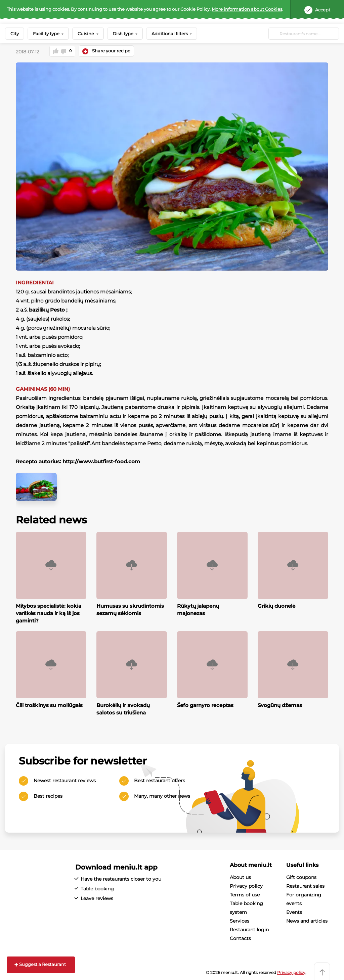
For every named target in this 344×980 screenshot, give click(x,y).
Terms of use (245, 894)
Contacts (240, 938)
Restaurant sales (305, 885)
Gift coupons (301, 877)
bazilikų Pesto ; (48, 309)
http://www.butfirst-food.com (101, 461)
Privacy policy (246, 885)
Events (294, 912)
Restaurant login (249, 929)
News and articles (307, 920)
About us (240, 877)
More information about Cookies (247, 9)
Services (240, 920)
